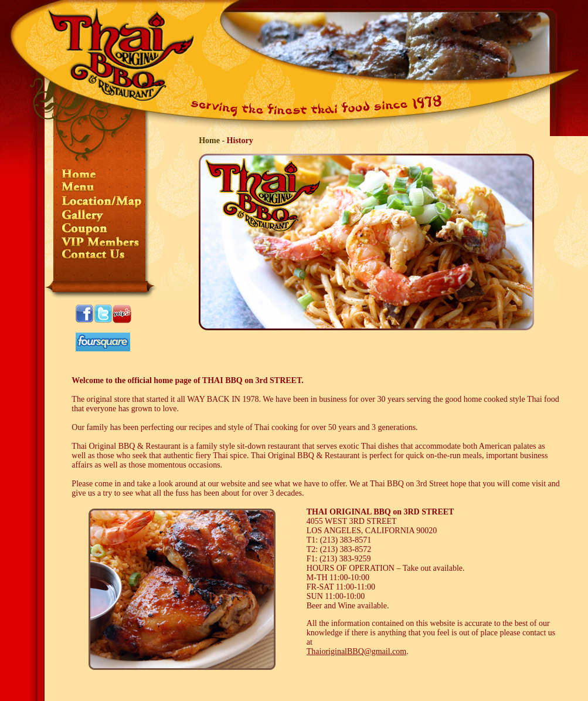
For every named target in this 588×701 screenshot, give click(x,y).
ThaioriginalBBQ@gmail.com (356, 651)
